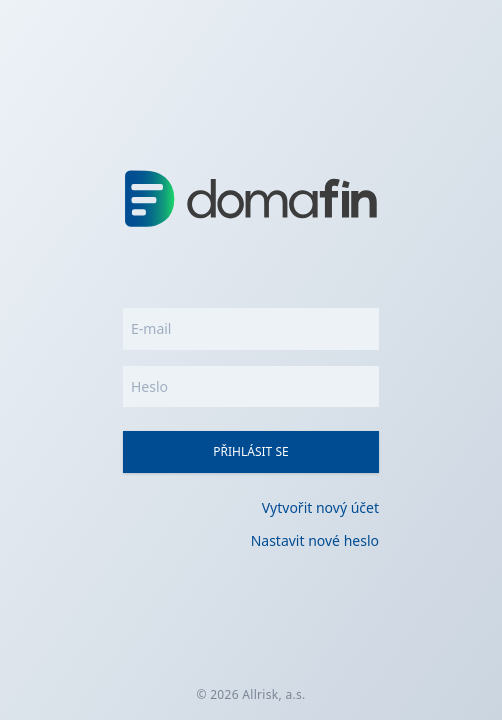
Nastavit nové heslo (315, 540)
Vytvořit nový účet (320, 507)
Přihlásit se (250, 451)
